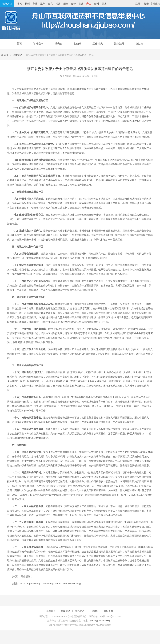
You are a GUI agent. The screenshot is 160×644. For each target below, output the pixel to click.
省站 (20, 4)
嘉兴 (50, 4)
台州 (96, 4)
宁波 (35, 4)
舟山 (89, 4)
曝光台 (59, 44)
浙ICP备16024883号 (100, 621)
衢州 (81, 4)
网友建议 (65, 611)
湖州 (58, 4)
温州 (43, 4)
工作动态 (98, 44)
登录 (146, 4)
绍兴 (66, 4)
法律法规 (119, 44)
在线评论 (80, 611)
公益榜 (139, 44)
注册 (138, 4)
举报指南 (38, 44)
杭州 (27, 4)
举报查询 (155, 4)
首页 (19, 44)
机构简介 (51, 611)
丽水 (104, 4)
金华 (73, 4)
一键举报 (94, 611)
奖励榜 (77, 44)
